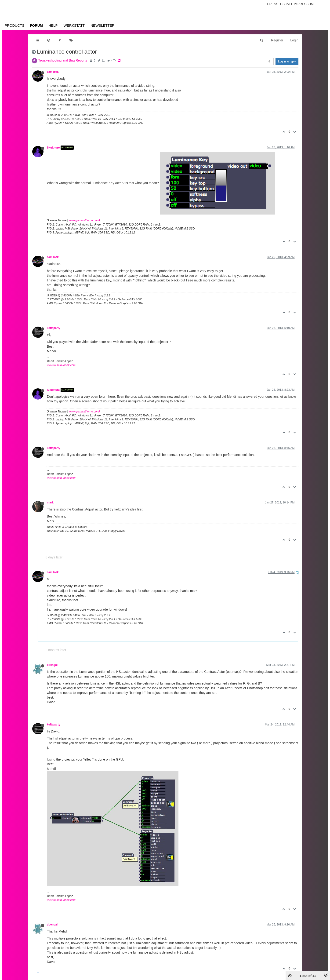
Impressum (304, 4)
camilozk (53, 72)
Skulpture (53, 148)
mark (50, 503)
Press (273, 4)
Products (15, 25)
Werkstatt (74, 25)
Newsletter (103, 25)
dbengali (53, 665)
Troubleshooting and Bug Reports (63, 60)
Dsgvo (286, 4)
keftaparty (54, 328)
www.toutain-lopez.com (61, 365)
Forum (36, 25)
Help (53, 25)
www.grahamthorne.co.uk (85, 220)
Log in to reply (287, 62)
